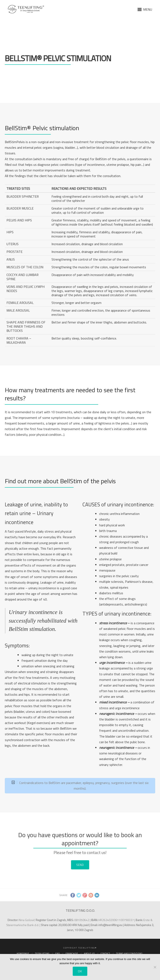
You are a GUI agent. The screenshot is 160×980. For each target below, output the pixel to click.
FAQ (58, 953)
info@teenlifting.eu (110, 925)
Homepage (23, 953)
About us (89, 953)
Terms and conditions (129, 953)
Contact (105, 953)
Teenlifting (42, 953)
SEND (80, 865)
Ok (80, 971)
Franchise (72, 953)
